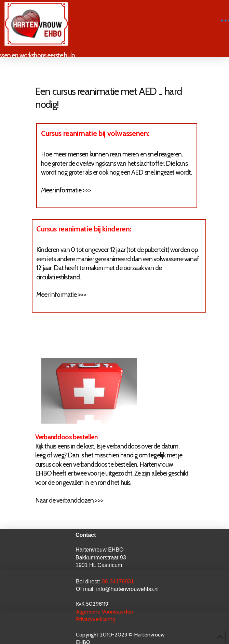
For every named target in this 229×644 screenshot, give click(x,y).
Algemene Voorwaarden (105, 612)
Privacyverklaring (96, 619)
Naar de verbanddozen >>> (69, 500)
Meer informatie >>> (66, 190)
